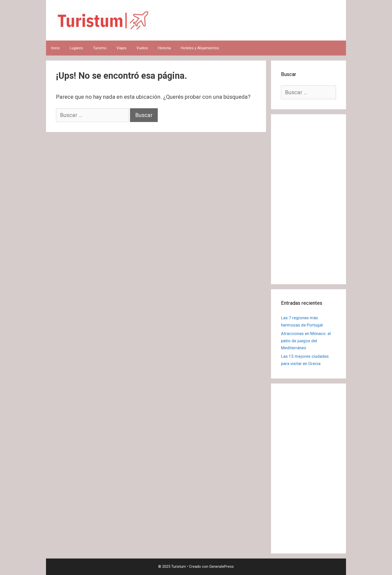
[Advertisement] (308, 199)
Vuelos (142, 48)
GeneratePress (221, 566)
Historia (164, 48)
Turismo (100, 48)
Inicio (55, 48)
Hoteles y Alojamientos (200, 48)
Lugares (76, 48)
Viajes (121, 48)
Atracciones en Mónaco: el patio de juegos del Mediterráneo (306, 341)
